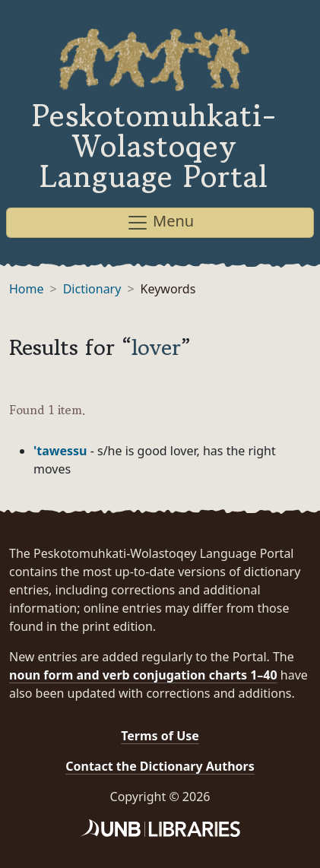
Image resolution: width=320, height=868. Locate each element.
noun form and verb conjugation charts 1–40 (143, 675)
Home (27, 289)
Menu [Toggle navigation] (160, 222)
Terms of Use (160, 736)
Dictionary (92, 289)
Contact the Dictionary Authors (160, 766)
